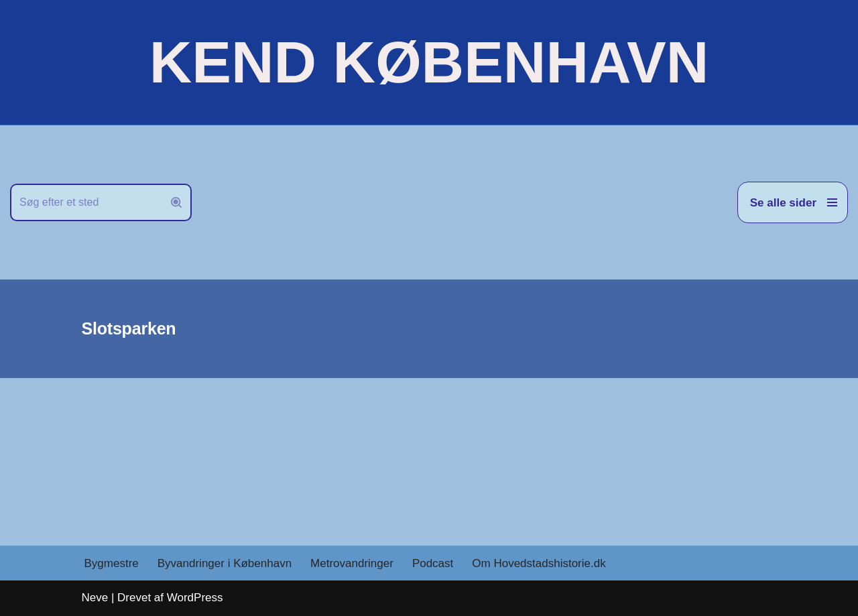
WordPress (195, 598)
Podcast (433, 563)
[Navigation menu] (793, 202)
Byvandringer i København (225, 563)
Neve (95, 598)
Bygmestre (112, 563)
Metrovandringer (352, 563)
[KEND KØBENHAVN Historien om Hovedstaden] (429, 62)
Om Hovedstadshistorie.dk (539, 563)
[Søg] (86, 202)
